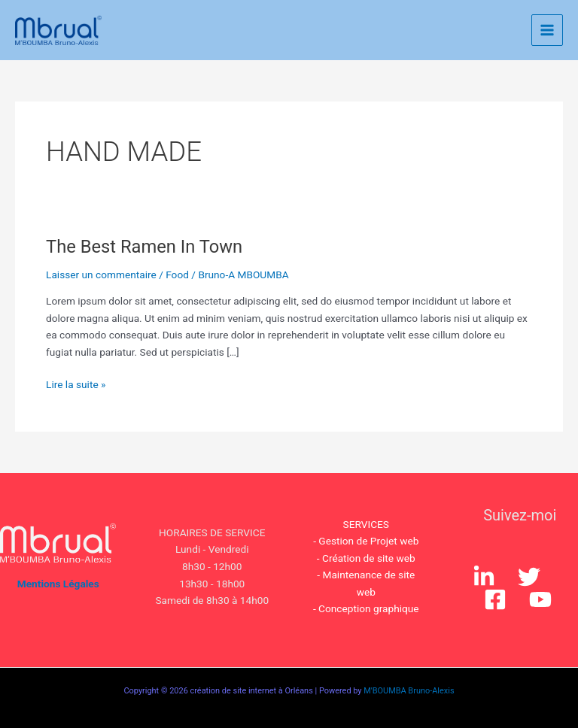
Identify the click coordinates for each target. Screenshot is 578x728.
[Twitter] (529, 577)
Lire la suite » (76, 383)
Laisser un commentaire (101, 275)
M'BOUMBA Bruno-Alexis (409, 691)
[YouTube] (540, 599)
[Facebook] (495, 599)
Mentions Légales (58, 584)
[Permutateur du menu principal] (548, 30)
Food (177, 275)
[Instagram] (484, 577)
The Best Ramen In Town (144, 247)
